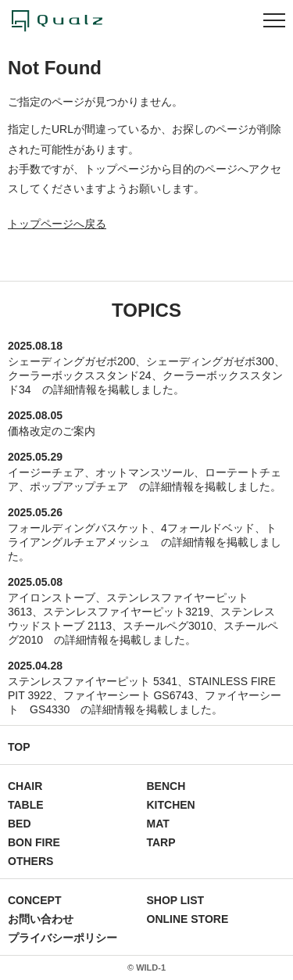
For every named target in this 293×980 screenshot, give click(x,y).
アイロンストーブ (52, 598)
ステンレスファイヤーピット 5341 (93, 681)
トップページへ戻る (57, 224)
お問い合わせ (41, 919)
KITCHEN (171, 805)
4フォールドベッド (208, 528)
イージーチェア (46, 472)
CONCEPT (34, 900)
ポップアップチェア (79, 486)
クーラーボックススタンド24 (80, 375)
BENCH (166, 786)
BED (20, 824)
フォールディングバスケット (79, 528)
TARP (161, 842)
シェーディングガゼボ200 (71, 361)
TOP (19, 747)
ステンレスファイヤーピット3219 (126, 612)
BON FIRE (34, 842)
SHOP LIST (176, 900)
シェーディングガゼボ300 (210, 361)
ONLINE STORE (188, 919)
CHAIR (25, 786)
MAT (158, 824)
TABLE (26, 805)
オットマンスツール (145, 472)
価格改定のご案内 (52, 431)
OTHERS (30, 861)
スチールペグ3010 (168, 626)
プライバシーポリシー (63, 938)
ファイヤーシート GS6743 (129, 695)
